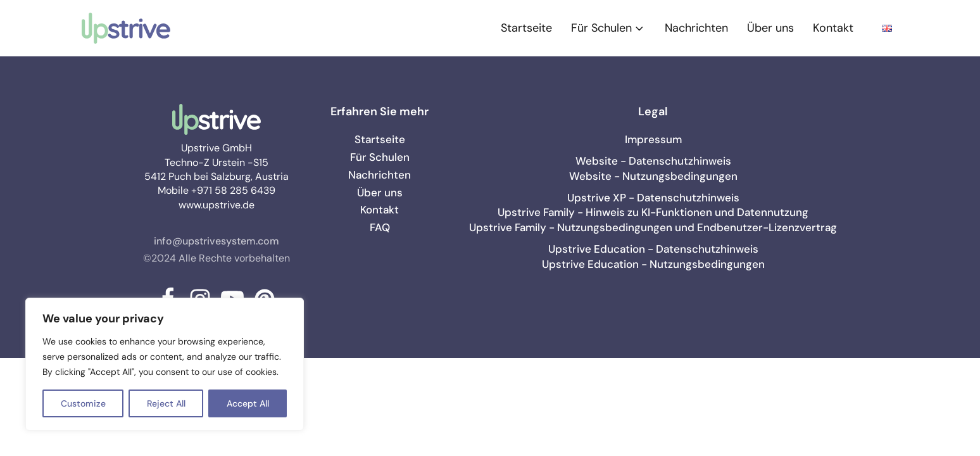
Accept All (248, 403)
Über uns (770, 28)
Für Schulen (608, 28)
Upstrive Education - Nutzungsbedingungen (653, 264)
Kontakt (833, 28)
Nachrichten (696, 28)
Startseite (526, 28)
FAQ (380, 227)
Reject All (166, 403)
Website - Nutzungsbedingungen (653, 176)
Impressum (653, 139)
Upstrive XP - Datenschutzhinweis (653, 198)
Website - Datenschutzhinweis (653, 161)
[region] (165, 364)
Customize (83, 403)
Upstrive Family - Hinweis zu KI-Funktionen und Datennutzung (653, 212)
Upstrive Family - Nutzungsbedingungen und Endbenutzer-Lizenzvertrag (653, 227)
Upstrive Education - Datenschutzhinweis (653, 249)
